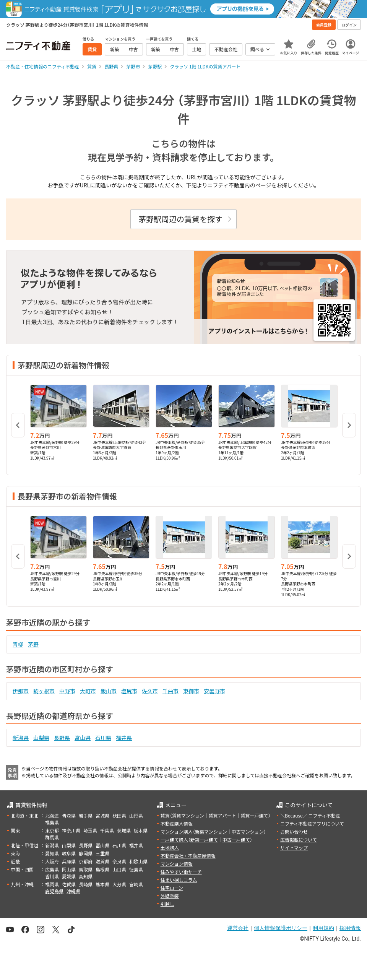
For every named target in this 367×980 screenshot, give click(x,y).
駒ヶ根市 (44, 691)
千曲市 (171, 691)
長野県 (62, 738)
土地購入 (170, 848)
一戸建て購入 (174, 839)
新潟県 (21, 738)
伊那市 (21, 691)
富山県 (83, 738)
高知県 (86, 876)
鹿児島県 (54, 891)
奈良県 (119, 861)
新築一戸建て (204, 839)
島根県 (102, 869)
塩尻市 (129, 691)
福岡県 (52, 884)
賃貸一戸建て (254, 815)
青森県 (69, 815)
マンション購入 (177, 831)
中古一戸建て (236, 839)
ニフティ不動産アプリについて (312, 823)
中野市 (67, 691)
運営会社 (238, 928)
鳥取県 (86, 869)
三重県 (102, 853)
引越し (167, 904)
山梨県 (41, 738)
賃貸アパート (222, 815)
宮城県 (102, 815)
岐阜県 (69, 853)
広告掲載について (299, 839)
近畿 (15, 861)
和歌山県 (138, 861)
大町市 (88, 691)
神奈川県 (71, 830)
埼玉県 (90, 830)
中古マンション (248, 831)
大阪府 (52, 861)
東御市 (191, 691)
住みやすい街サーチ (181, 872)
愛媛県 (69, 876)
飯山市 (109, 691)
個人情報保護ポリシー (281, 928)
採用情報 (350, 928)
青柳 (18, 644)
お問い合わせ (294, 831)
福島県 (52, 822)
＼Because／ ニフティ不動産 (310, 815)
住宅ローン (172, 888)
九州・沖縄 (22, 884)
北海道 (52, 815)
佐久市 (150, 691)
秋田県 (119, 815)
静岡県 (86, 853)
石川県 (103, 738)
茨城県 (124, 830)
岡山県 (69, 869)
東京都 (52, 830)
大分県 (119, 884)
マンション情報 (177, 864)
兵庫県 (69, 861)
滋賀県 (102, 861)
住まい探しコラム (179, 880)
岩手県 (86, 815)
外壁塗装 (170, 896)
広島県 (52, 869)
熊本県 (102, 884)
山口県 (119, 869)
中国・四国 (22, 869)
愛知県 (52, 853)
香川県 (52, 876)
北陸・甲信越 (24, 845)
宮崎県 (136, 884)
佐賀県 (69, 884)
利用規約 (323, 928)
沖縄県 (73, 891)
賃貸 (165, 815)
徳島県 (136, 869)
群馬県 (52, 837)
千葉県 (107, 830)
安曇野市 (214, 691)
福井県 (124, 738)
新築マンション (211, 831)
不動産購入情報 (177, 823)
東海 (15, 853)
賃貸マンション (188, 815)
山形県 (136, 815)
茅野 (33, 644)
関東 (15, 830)
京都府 (86, 861)
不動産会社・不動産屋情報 (188, 856)
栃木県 (141, 830)
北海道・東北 (24, 815)
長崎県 (86, 884)
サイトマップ (294, 848)
